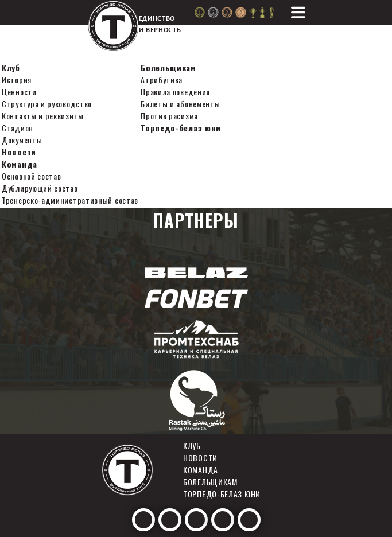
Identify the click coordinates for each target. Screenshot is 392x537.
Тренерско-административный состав (70, 200)
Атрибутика (162, 79)
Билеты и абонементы (180, 104)
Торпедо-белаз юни (181, 128)
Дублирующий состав (40, 188)
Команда (20, 164)
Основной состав (32, 176)
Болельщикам (168, 67)
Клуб (11, 67)
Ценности (19, 92)
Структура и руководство (47, 104)
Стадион (18, 128)
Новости (19, 152)
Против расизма (169, 116)
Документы (22, 140)
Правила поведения (175, 92)
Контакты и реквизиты (43, 116)
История (17, 79)
